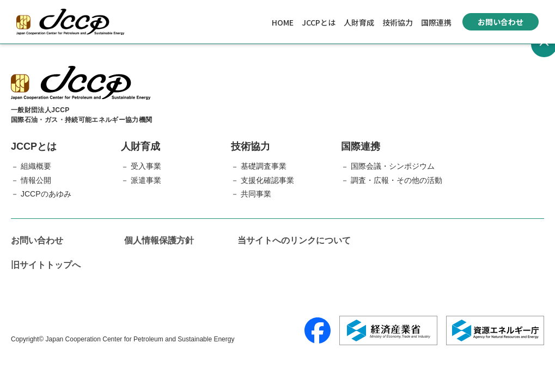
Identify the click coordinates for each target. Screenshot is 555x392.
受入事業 (146, 166)
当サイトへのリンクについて (294, 240)
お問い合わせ (501, 22)
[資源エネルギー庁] (495, 330)
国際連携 (436, 22)
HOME (283, 22)
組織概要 (36, 166)
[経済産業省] (388, 330)
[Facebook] (318, 330)
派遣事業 (146, 180)
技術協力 (398, 22)
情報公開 (36, 180)
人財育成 (359, 22)
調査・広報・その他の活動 (397, 180)
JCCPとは (319, 22)
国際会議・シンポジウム (393, 166)
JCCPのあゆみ (46, 194)
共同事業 (256, 194)
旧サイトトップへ (46, 265)
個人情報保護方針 (159, 240)
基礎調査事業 (264, 166)
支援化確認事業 (267, 180)
